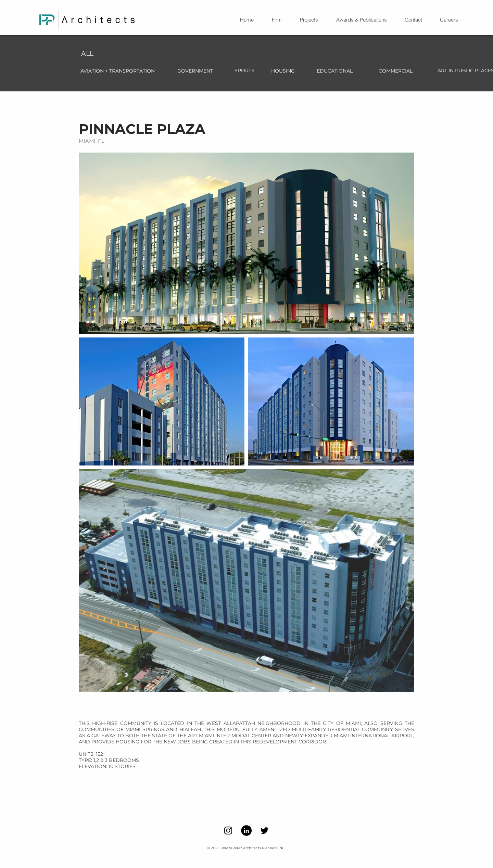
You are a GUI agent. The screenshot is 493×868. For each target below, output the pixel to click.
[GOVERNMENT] (195, 71)
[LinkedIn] (246, 831)
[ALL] (87, 54)
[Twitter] (264, 831)
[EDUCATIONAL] (334, 71)
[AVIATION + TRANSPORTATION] (117, 71)
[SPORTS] (244, 71)
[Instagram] (228, 831)
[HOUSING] (283, 71)
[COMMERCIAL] (396, 71)
